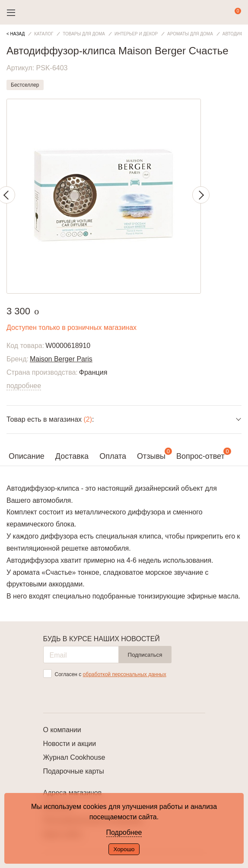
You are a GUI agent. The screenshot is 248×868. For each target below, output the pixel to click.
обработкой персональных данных (125, 674)
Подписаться (145, 655)
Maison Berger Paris (61, 359)
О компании (62, 730)
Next (201, 195)
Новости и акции (70, 744)
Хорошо (124, 849)
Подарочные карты (74, 771)
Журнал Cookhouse (74, 757)
